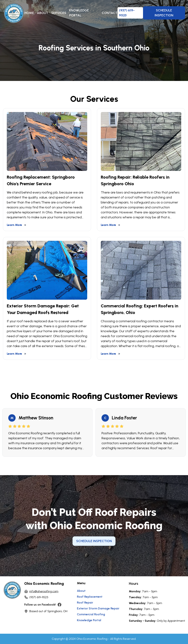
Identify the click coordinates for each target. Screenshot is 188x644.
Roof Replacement (90, 597)
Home (29, 13)
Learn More (16, 225)
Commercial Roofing (91, 614)
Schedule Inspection (164, 13)
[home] (14, 13)
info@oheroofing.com (44, 591)
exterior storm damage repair (98, 608)
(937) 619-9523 (39, 597)
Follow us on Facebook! (40, 605)
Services (59, 13)
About (43, 13)
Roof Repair (85, 603)
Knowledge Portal (79, 13)
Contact (110, 13)
